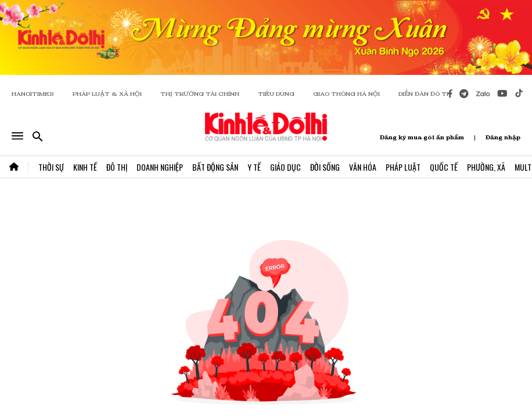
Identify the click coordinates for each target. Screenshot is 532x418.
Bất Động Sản (215, 167)
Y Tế (254, 167)
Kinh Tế (85, 167)
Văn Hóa (363, 167)
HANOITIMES (33, 94)
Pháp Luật (403, 167)
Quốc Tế (444, 167)
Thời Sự (51, 167)
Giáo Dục (285, 167)
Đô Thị (117, 167)
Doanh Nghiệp (160, 167)
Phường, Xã (486, 167)
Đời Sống (325, 167)
